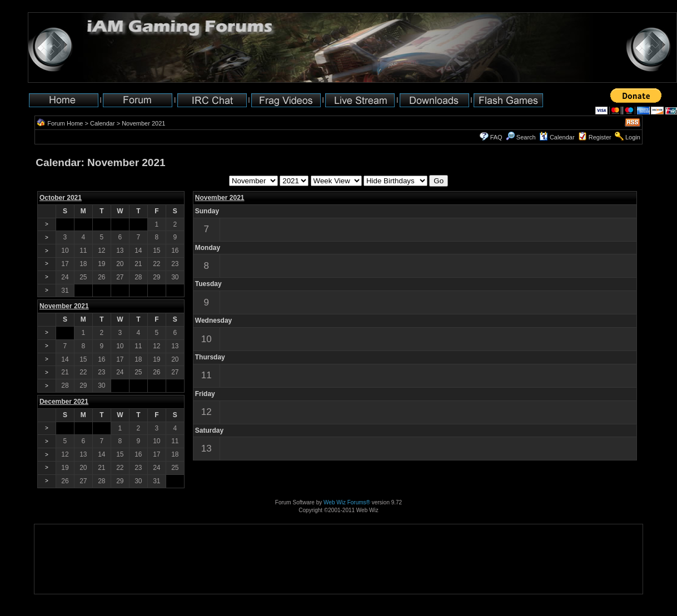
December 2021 (64, 402)
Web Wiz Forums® (347, 502)
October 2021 (61, 198)
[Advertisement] (69, 559)
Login (633, 137)
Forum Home (65, 123)
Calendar (103, 123)
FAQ (496, 137)
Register (600, 137)
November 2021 (220, 198)
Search (521, 137)
